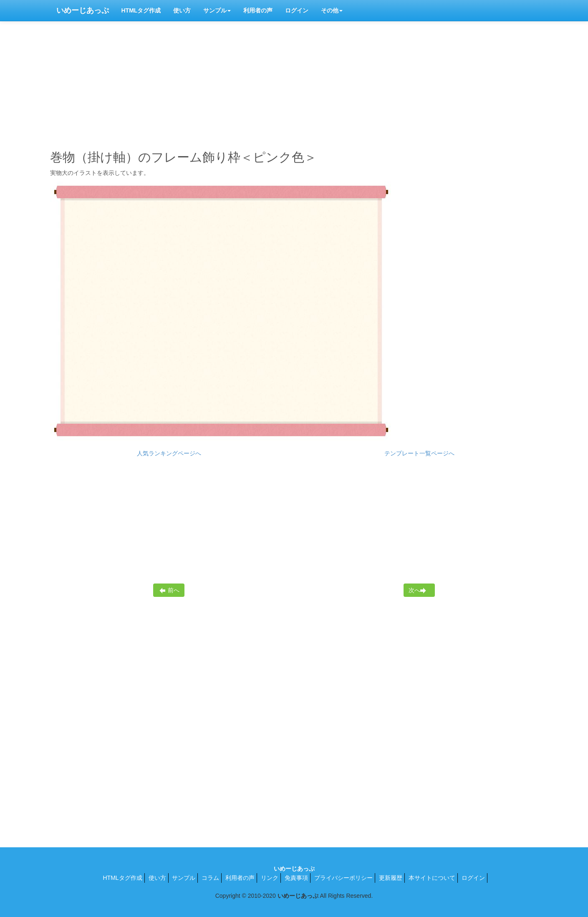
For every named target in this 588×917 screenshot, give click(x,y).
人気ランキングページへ (169, 453)
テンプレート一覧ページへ (419, 453)
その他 (332, 10)
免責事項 (296, 878)
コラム (210, 878)
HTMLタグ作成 (141, 10)
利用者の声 (258, 10)
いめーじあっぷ (83, 10)
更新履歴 (391, 878)
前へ (169, 590)
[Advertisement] (294, 83)
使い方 (182, 10)
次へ (418, 590)
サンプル (217, 10)
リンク (270, 878)
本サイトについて (432, 878)
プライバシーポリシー (343, 878)
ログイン (297, 10)
